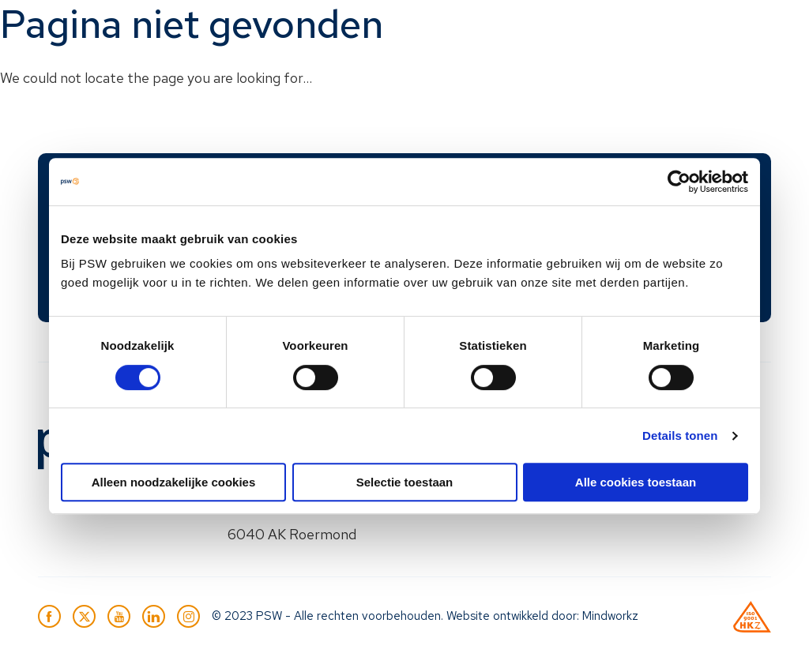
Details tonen (680, 435)
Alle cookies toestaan (636, 482)
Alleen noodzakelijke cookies (174, 482)
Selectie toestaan (405, 482)
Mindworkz (610, 616)
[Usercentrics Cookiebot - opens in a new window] (679, 182)
